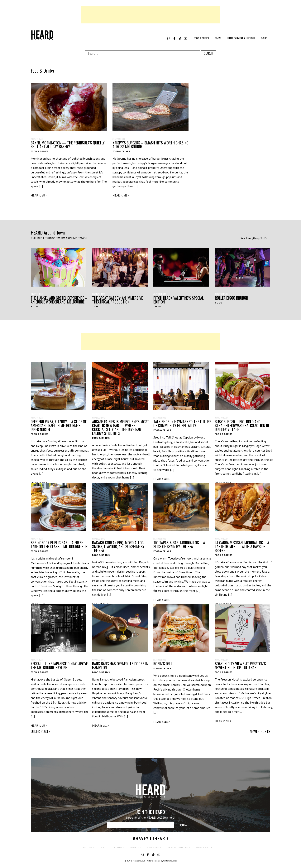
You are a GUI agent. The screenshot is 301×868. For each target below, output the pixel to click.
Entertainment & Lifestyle (241, 38)
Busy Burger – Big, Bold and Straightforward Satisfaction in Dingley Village (242, 425)
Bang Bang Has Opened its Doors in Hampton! (120, 666)
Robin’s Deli (163, 664)
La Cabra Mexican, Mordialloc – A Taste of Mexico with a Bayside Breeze (242, 546)
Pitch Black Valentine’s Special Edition (179, 300)
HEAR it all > (39, 195)
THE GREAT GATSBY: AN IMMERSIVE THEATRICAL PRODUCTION (117, 300)
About (105, 847)
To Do (264, 38)
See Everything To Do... (255, 238)
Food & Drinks (201, 38)
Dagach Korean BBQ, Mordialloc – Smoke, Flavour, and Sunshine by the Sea (119, 546)
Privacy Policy (204, 847)
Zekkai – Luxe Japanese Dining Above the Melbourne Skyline (59, 666)
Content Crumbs (170, 861)
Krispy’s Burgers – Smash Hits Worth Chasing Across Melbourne (150, 145)
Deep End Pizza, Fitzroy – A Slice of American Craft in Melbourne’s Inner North (59, 425)
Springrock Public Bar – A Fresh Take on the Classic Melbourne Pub (59, 545)
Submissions (154, 847)
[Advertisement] (150, 15)
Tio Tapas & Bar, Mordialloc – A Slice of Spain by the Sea (179, 545)
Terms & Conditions (178, 847)
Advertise (135, 847)
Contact (119, 847)
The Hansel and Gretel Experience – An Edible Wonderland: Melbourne (59, 300)
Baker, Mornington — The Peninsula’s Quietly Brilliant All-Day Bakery (68, 145)
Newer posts (260, 731)
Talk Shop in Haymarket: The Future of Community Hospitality (182, 424)
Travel (218, 38)
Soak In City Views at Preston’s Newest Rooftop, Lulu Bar (240, 666)
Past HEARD (89, 847)
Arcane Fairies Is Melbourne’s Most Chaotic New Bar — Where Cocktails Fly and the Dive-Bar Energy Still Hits (121, 427)
